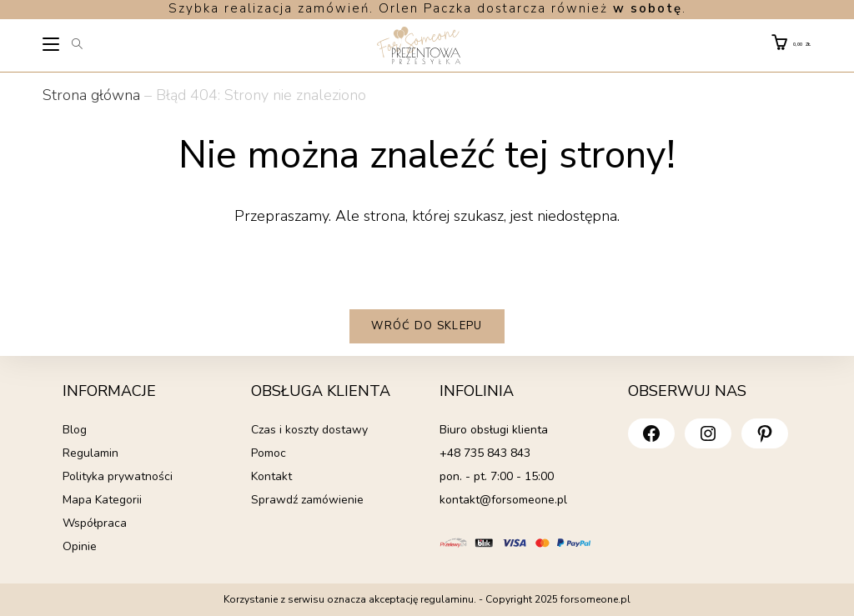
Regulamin (90, 453)
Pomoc (269, 453)
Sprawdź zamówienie (307, 500)
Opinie (80, 546)
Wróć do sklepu (427, 326)
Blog (75, 430)
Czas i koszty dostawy (309, 430)
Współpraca (95, 523)
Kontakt (271, 476)
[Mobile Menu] (52, 47)
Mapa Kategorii (102, 500)
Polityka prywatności (118, 476)
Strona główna (91, 95)
